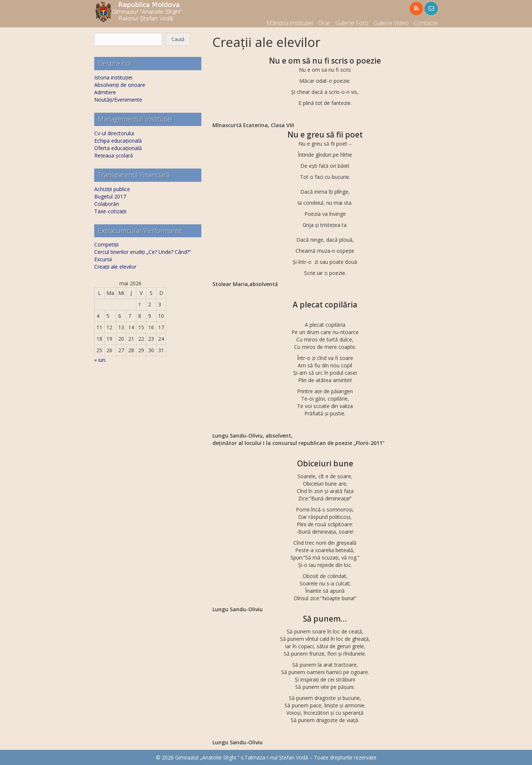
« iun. (100, 360)
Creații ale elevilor (115, 267)
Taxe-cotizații (110, 211)
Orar (324, 23)
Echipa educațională (118, 141)
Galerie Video (391, 23)
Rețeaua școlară (114, 155)
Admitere (105, 92)
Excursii (103, 259)
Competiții (106, 244)
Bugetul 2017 (110, 196)
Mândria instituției (290, 23)
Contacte (426, 23)
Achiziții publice (112, 189)
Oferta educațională (118, 148)
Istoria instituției (113, 77)
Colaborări (107, 204)
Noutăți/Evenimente (118, 100)
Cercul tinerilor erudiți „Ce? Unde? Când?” (143, 252)
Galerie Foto (352, 23)
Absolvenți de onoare (120, 85)
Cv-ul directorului (114, 133)
